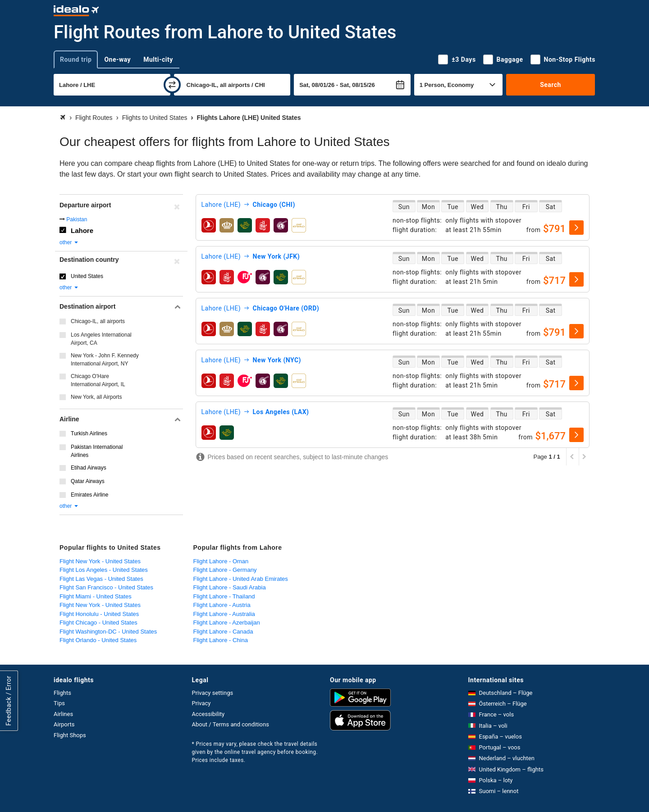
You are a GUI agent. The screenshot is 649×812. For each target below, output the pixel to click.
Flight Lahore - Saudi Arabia (230, 587)
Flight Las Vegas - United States (101, 579)
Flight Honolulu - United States (99, 614)
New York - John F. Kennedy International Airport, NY (105, 360)
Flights (62, 693)
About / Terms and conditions (231, 724)
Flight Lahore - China (221, 640)
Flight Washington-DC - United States (108, 632)
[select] (576, 228)
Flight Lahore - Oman (221, 561)
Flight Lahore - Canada (223, 632)
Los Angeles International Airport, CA (101, 339)
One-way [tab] (117, 59)
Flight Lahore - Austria (222, 605)
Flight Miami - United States (96, 596)
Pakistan (77, 219)
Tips (59, 703)
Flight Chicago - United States (98, 623)
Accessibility (208, 714)
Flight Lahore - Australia (224, 614)
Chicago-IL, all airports (98, 321)
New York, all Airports (96, 397)
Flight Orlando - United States (98, 640)
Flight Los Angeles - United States (104, 570)
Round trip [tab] (76, 59)
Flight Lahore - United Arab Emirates (241, 579)
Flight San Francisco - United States (106, 587)
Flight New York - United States (100, 561)
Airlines (63, 714)
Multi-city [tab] (158, 59)
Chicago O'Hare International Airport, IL (98, 380)
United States (87, 276)
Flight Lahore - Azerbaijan (227, 623)
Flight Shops (70, 735)
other (69, 242)
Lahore (82, 230)
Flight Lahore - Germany (225, 570)
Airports (64, 724)
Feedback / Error (9, 700)
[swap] (172, 85)
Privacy (201, 703)
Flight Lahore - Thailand (224, 596)
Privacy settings (213, 693)
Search (551, 85)
